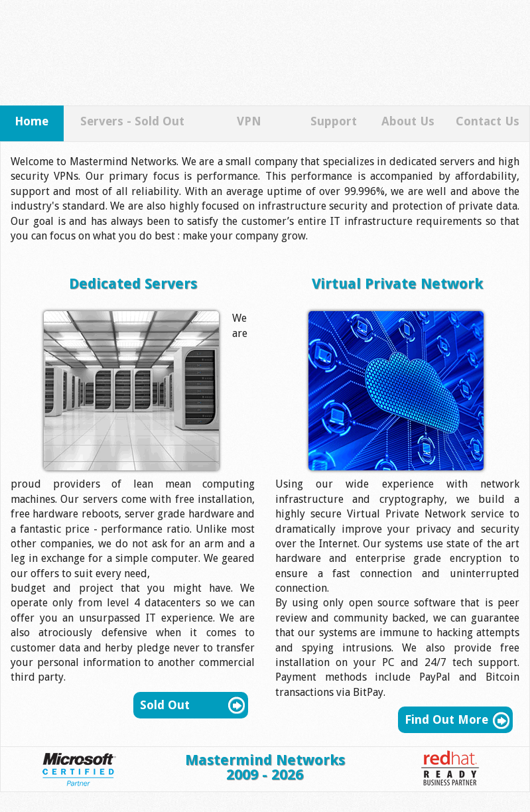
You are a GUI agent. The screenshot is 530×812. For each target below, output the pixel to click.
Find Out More (446, 719)
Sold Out (165, 705)
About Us (408, 121)
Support (334, 121)
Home (32, 121)
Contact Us (488, 121)
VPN (249, 121)
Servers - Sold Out (132, 121)
